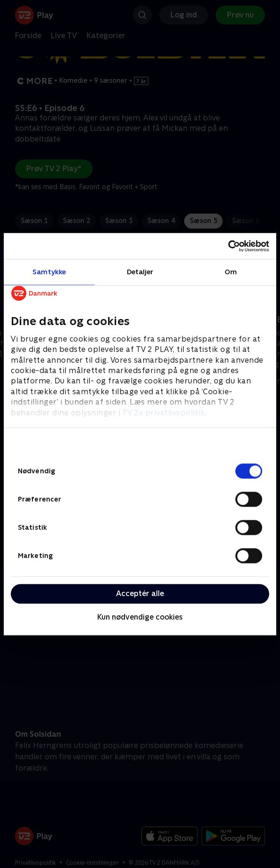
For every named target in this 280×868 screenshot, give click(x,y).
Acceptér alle (140, 593)
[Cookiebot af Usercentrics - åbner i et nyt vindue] (228, 246)
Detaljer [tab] (140, 272)
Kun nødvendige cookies (140, 617)
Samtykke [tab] (49, 272)
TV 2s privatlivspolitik (164, 413)
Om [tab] (231, 272)
